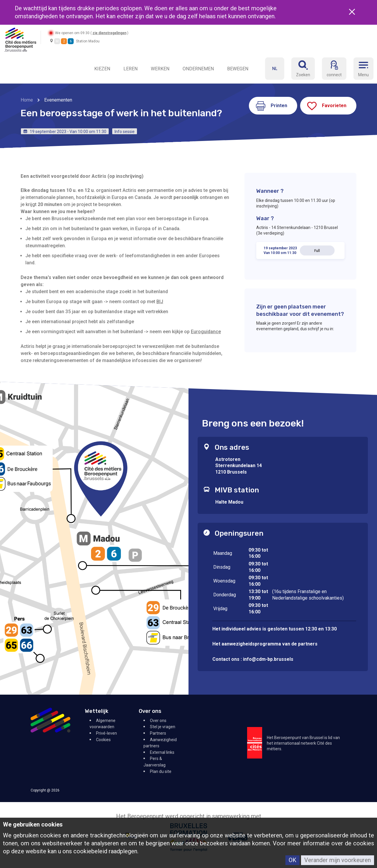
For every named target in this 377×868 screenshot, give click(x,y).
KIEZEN (102, 69)
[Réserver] (303, 69)
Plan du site (161, 771)
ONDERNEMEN (198, 69)
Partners (158, 733)
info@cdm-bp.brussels (268, 659)
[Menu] (363, 69)
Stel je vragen (163, 727)
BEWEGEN (238, 69)
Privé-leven (106, 733)
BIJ (160, 302)
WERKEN (160, 69)
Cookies (103, 740)
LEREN (130, 69)
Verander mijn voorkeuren (338, 860)
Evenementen (58, 100)
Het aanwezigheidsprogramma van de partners (266, 644)
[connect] (334, 69)
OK (292, 860)
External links (162, 752)
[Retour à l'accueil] (20, 39)
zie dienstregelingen (110, 33)
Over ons (158, 721)
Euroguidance (206, 332)
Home (27, 100)
